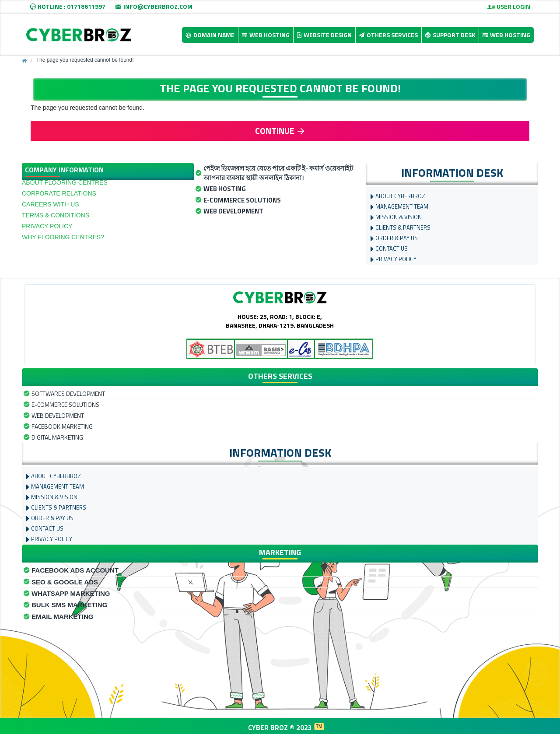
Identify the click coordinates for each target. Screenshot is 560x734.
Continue (275, 131)
